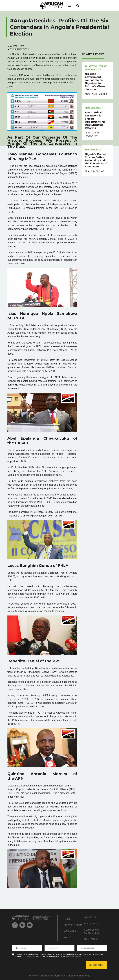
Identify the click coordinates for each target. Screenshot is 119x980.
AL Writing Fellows (96, 66)
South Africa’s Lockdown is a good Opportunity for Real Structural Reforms (95, 120)
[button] (69, 5)
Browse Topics (69, 925)
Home (67, 917)
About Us (90, 917)
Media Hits (91, 924)
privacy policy (75, 956)
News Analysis (93, 69)
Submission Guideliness (92, 931)
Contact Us (92, 939)
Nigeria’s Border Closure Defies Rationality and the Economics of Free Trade (96, 160)
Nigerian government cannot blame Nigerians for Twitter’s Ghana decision (95, 82)
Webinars (70, 933)
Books (68, 939)
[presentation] (36, 965)
